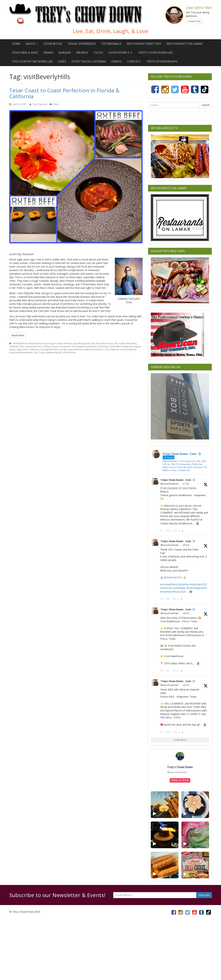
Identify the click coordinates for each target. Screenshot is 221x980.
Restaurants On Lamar (185, 44)
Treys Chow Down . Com (176, 480)
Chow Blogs (53, 44)
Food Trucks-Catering (89, 61)
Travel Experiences (82, 44)
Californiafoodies (128, 343)
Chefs (62, 61)
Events (117, 61)
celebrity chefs (17, 346)
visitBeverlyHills (54, 353)
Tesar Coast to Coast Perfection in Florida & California (64, 93)
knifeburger (103, 346)
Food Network (79, 346)
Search (206, 105)
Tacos (98, 53)
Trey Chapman (40, 104)
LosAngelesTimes (49, 349)
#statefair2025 (198, 584)
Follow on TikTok (180, 780)
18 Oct (186, 685)
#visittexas (166, 588)
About (32, 44)
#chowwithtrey (169, 584)
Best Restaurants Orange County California (51, 343)
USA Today (39, 353)
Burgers (65, 53)
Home (16, 44)
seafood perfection (94, 349)
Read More (18, 335)
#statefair (184, 584)
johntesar (92, 346)
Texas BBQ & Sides (25, 53)
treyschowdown (128, 349)
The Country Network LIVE (32, 61)
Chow (56, 104)
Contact (134, 61)
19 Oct (186, 613)
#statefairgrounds (197, 588)
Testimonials (111, 44)
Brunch (82, 53)
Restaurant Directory (144, 44)
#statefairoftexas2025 (173, 592)
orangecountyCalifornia (71, 349)
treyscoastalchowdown (21, 353)
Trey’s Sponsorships (162, 61)
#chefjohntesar (20, 343)
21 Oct (186, 484)
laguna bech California (28, 349)
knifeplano (128, 346)
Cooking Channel (50, 346)
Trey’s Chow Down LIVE (155, 53)
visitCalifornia (69, 353)
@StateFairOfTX (173, 577)
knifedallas (116, 346)
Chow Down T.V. (121, 53)
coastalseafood (33, 346)
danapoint (65, 346)
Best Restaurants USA (84, 343)
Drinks (48, 53)
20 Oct (186, 545)
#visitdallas (179, 588)
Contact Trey (194, 21)
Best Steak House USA (107, 343)
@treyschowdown (170, 484)
